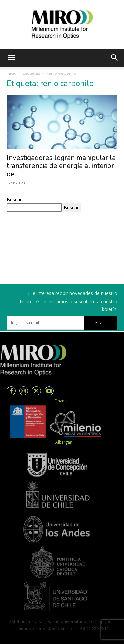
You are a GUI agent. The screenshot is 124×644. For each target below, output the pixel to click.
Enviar (101, 322)
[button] (11, 58)
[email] (45, 323)
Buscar (14, 200)
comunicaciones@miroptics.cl (44, 629)
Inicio (12, 73)
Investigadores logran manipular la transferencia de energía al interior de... (61, 166)
